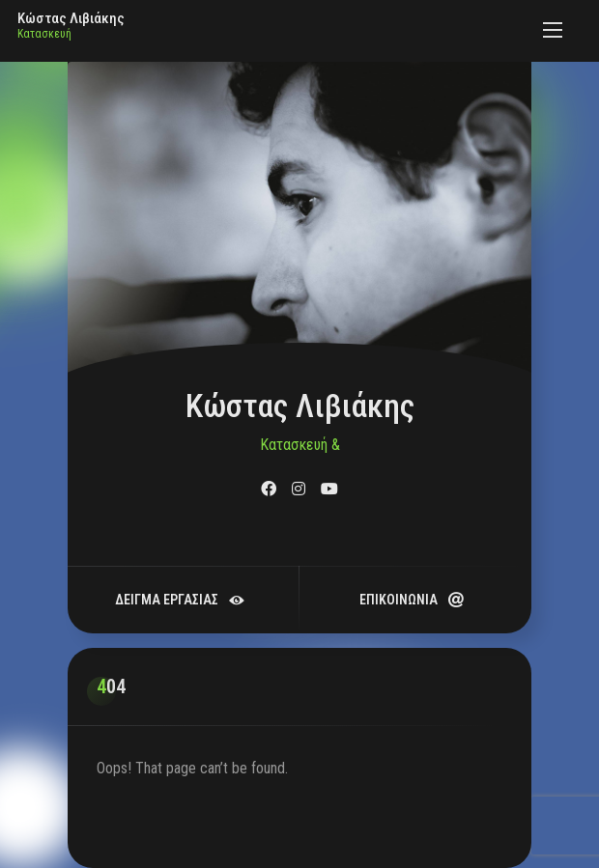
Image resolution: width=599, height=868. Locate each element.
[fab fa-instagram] (299, 489)
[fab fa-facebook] (269, 489)
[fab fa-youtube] (329, 489)
